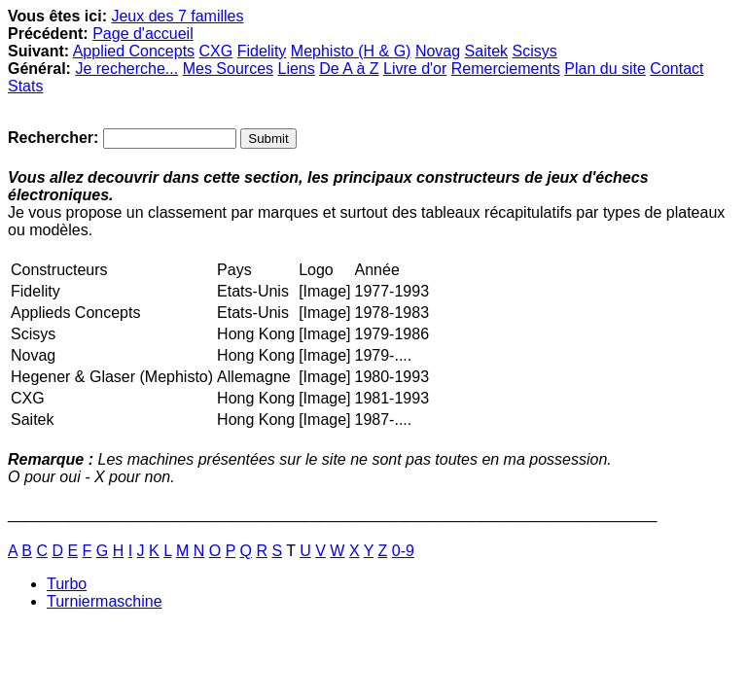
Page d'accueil (143, 34)
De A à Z (349, 69)
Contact (676, 69)
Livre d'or (415, 69)
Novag (438, 51)
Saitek (486, 51)
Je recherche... (126, 69)
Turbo (67, 584)
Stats (25, 86)
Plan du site (605, 69)
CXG (216, 51)
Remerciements (506, 69)
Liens (296, 69)
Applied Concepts (134, 51)
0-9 (403, 551)
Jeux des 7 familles (177, 16)
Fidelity (262, 51)
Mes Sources (228, 69)
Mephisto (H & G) (351, 51)
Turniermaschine (105, 601)
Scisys (535, 51)
